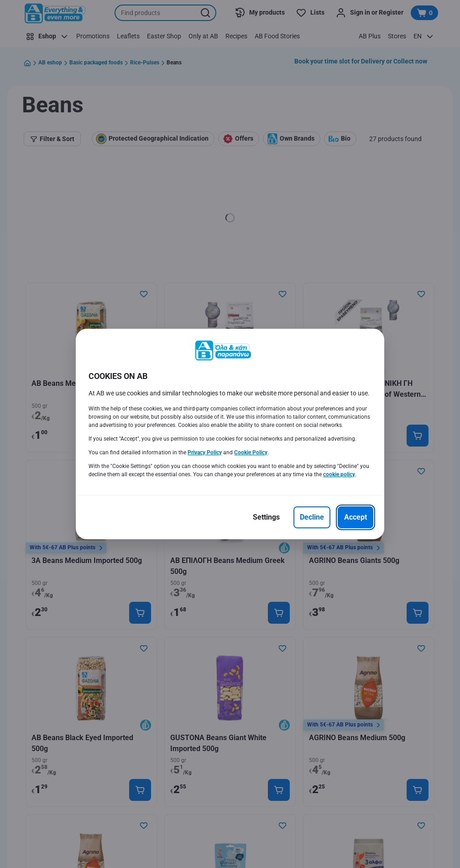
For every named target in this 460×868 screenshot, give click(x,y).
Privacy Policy (205, 452)
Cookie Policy (251, 452)
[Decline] (312, 517)
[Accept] (355, 517)
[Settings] (266, 517)
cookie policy (339, 474)
